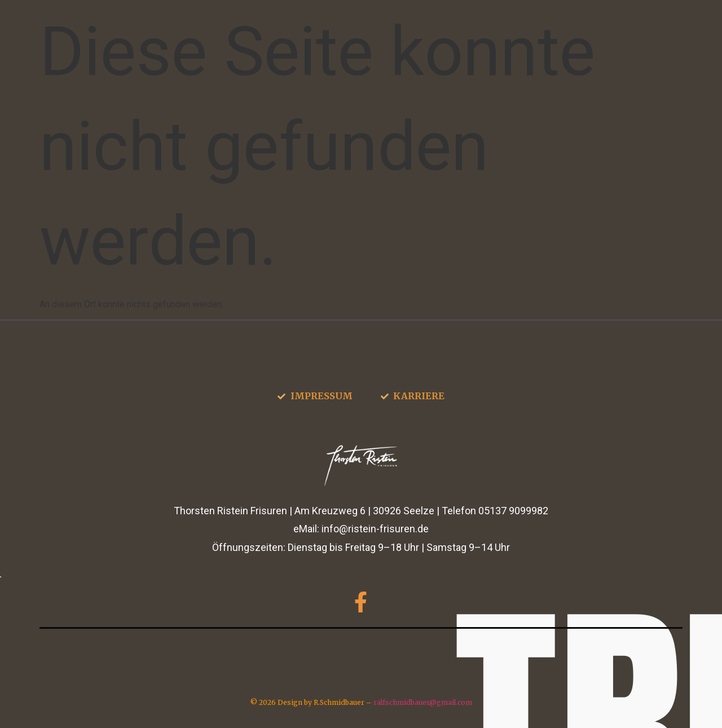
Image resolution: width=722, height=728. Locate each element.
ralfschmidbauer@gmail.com (423, 702)
